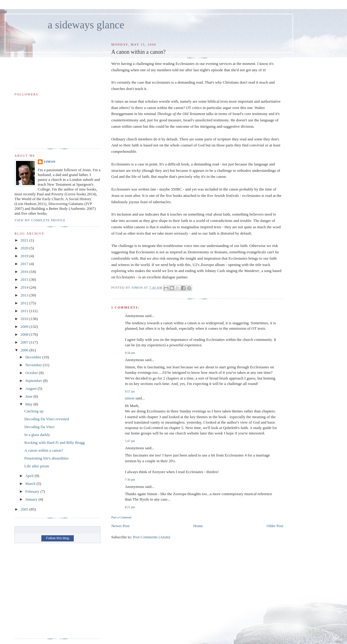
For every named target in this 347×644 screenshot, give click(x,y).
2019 (25, 256)
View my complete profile (40, 220)
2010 (25, 319)
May (29, 404)
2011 (25, 311)
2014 (25, 287)
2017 (25, 264)
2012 (25, 303)
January (32, 499)
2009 (25, 327)
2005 (25, 509)
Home (198, 526)
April (30, 476)
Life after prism (37, 466)
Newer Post (120, 526)
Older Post (275, 526)
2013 (25, 295)
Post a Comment (121, 517)
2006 (25, 350)
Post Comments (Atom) (152, 537)
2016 (25, 272)
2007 (25, 342)
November (34, 365)
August (32, 388)
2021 (25, 240)
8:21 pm (130, 507)
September (34, 381)
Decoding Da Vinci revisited (47, 419)
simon (130, 398)
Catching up (34, 411)
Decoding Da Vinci (39, 427)
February (33, 491)
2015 (25, 279)
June (29, 396)
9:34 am (130, 353)
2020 (25, 248)
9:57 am (130, 391)
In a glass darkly (37, 435)
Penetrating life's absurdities (46, 458)
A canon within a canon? (44, 450)
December (34, 357)
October (32, 373)
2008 (25, 334)
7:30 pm (130, 480)
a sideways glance (86, 25)
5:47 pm (130, 441)
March (31, 484)
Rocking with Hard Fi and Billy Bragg (54, 442)
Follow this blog (57, 538)
